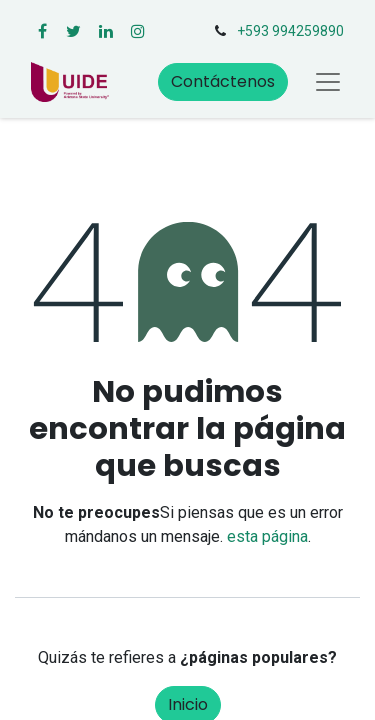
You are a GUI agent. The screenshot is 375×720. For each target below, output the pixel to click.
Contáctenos (223, 81)
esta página (267, 536)
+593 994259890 (290, 31)
